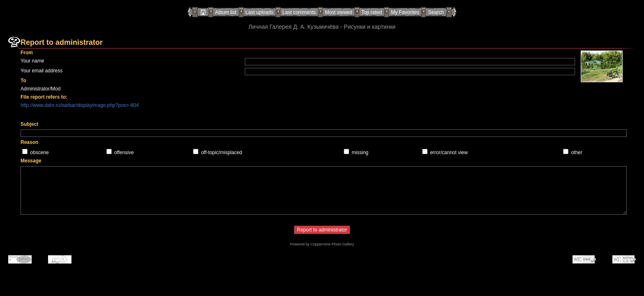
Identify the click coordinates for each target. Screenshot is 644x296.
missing (360, 153)
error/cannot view (449, 153)
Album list (226, 12)
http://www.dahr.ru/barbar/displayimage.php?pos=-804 (80, 105)
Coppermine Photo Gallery (332, 244)
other (576, 153)
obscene (39, 153)
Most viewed (339, 12)
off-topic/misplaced (222, 153)
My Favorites (405, 12)
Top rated (372, 12)
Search (436, 12)
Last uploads (260, 12)
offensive (124, 153)
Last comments (299, 12)
